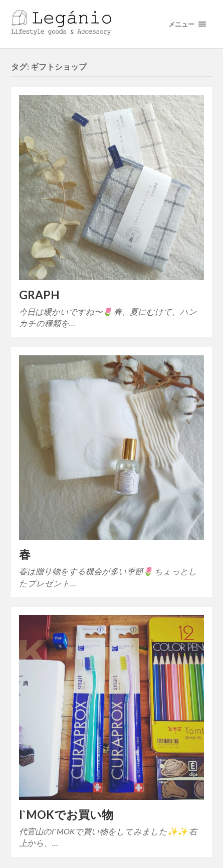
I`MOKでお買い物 (66, 815)
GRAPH (39, 295)
